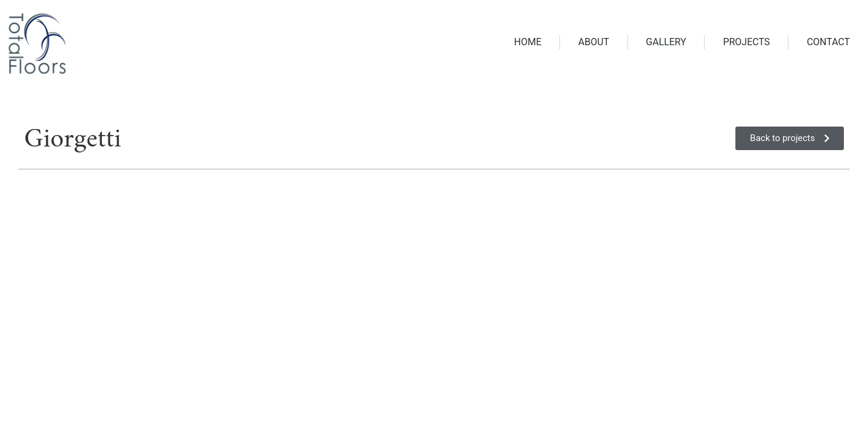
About (593, 42)
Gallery (666, 42)
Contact (828, 42)
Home (528, 42)
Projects (746, 42)
